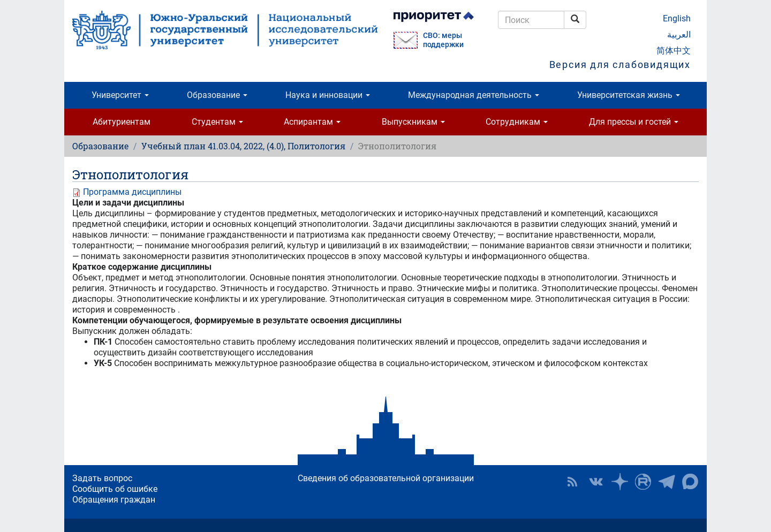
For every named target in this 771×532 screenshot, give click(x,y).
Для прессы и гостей (634, 122)
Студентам (217, 122)
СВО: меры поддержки (443, 40)
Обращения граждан (114, 500)
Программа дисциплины (132, 192)
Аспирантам (312, 122)
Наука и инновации (328, 95)
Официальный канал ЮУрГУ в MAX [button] (690, 482)
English (677, 18)
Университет (120, 95)
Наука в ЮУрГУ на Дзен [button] (619, 482)
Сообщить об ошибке (115, 489)
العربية (679, 35)
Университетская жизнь (629, 95)
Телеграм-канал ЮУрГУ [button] (667, 482)
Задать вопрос (102, 478)
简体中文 (674, 51)
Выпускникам (413, 122)
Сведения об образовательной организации (386, 478)
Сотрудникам (517, 122)
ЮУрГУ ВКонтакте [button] (596, 482)
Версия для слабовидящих (620, 64)
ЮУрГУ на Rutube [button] (643, 482)
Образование (217, 95)
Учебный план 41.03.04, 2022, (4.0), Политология (243, 146)
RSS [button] (572, 482)
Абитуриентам (122, 122)
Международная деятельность (474, 95)
